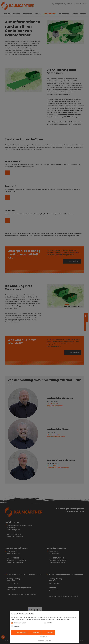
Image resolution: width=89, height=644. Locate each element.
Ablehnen (36, 633)
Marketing (15, 626)
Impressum (41, 641)
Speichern (50, 633)
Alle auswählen (21, 633)
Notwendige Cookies (19, 623)
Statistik (48, 623)
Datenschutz (48, 641)
